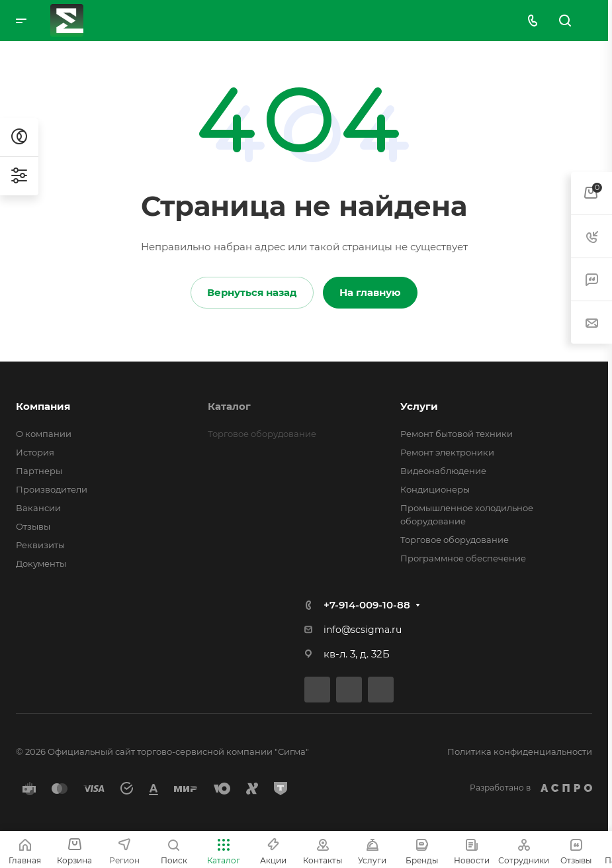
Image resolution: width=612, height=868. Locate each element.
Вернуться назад (252, 292)
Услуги (419, 406)
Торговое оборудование (455, 540)
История (35, 452)
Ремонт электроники (447, 452)
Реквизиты (40, 545)
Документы (41, 563)
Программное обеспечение (463, 558)
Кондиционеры (435, 489)
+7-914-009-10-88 (367, 605)
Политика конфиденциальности (520, 751)
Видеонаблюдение (443, 471)
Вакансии (38, 508)
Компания (43, 406)
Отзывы (33, 526)
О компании (44, 434)
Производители (52, 489)
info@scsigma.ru (363, 630)
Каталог (229, 406)
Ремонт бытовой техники (457, 434)
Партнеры (39, 471)
